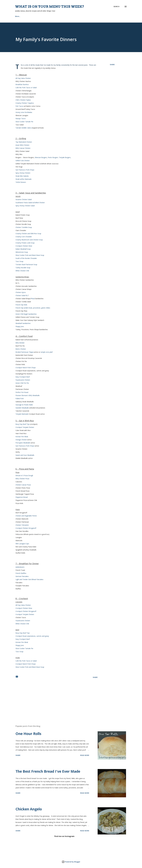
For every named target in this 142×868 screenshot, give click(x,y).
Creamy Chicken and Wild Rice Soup (28, 234)
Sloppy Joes (20, 326)
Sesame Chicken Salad (24, 199)
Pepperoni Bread (22, 497)
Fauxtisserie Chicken (23, 380)
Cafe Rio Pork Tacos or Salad (26, 88)
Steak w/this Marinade (24, 179)
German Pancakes (22, 576)
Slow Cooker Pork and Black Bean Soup (30, 255)
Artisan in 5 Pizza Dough (24, 475)
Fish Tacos (20, 106)
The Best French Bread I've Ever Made (48, 771)
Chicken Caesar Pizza (23, 485)
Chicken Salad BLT (22, 295)
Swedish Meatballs (22, 408)
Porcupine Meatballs (23, 443)
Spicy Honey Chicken (23, 173)
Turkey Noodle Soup (23, 268)
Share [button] (112, 65)
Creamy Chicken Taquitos (25, 103)
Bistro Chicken (21, 349)
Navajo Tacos (21, 118)
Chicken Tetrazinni (22, 525)
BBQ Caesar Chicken (23, 148)
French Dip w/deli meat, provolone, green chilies (33, 308)
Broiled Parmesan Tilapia (25, 352)
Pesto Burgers (53, 157)
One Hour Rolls (28, 734)
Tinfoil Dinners (21, 182)
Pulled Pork (20, 399)
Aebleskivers (20, 567)
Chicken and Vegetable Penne (26, 516)
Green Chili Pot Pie (22, 383)
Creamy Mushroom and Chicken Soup (29, 240)
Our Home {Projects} (72, 16)
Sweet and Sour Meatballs (25, 455)
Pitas (33, 299)
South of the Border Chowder (26, 258)
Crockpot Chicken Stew (24, 246)
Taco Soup (19, 261)
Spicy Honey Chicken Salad (25, 206)
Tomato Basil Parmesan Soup (26, 264)
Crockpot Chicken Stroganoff (26, 528)
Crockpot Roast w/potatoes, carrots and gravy (32, 636)
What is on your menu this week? (50, 7)
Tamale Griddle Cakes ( (24, 128)
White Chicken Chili (22, 271)
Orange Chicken (21, 440)
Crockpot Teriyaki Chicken (25, 427)
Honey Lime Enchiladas (24, 112)
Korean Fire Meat (22, 437)
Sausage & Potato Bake (24, 405)
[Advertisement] (53, 697)
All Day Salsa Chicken (23, 78)
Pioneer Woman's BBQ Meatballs (28, 395)
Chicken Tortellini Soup (24, 227)
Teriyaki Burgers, (65, 157)
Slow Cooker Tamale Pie (24, 122)
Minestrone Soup (22, 252)
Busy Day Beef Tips (23, 424)
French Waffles (21, 573)
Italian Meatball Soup (23, 249)
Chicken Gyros (21, 292)
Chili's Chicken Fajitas (23, 100)
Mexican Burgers (41, 157)
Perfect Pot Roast (22, 392)
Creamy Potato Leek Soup (25, 243)
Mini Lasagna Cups (22, 544)
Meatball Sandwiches (23, 323)
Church (55, 16)
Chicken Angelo (29, 809)
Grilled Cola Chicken (23, 161)
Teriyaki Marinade (22, 414)
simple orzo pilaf (47, 352)
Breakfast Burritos (22, 84)
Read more (85, 755)
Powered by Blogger (71, 862)
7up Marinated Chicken (24, 142)
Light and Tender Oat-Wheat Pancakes (29, 579)
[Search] (116, 7)
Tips (88, 16)
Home (17, 16)
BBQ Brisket (20, 343)
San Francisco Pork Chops (25, 170)
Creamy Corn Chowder (24, 237)
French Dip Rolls (21, 305)
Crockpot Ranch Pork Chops (26, 368)
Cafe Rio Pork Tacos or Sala (26, 661)
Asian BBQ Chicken (22, 145)
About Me (42, 16)
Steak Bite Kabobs (22, 176)
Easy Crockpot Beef (23, 377)
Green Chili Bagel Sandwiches (26, 314)
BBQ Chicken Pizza (22, 479)
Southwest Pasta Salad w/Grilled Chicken (30, 203)
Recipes (29, 16)
